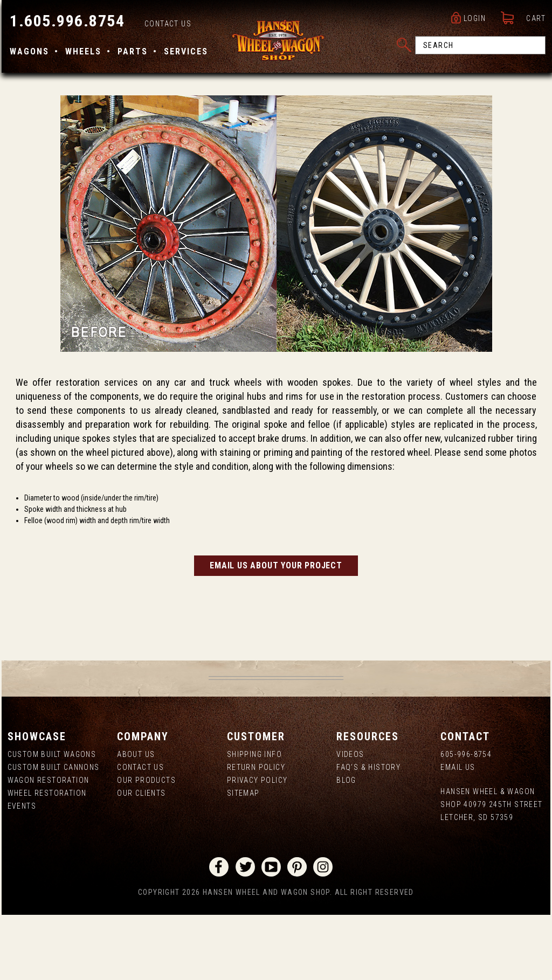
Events (20, 871)
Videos (351, 819)
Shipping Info (254, 819)
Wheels (82, 53)
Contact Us (166, 25)
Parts (131, 53)
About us (135, 819)
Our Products (145, 845)
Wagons (28, 53)
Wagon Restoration (47, 845)
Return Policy (256, 832)
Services (184, 53)
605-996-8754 (467, 819)
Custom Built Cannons (52, 832)
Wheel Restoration (46, 858)
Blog (347, 845)
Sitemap (243, 858)
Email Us (459, 832)
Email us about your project (276, 631)
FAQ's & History (369, 832)
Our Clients (140, 858)
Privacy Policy (257, 845)
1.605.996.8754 (65, 22)
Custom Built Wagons (50, 819)
